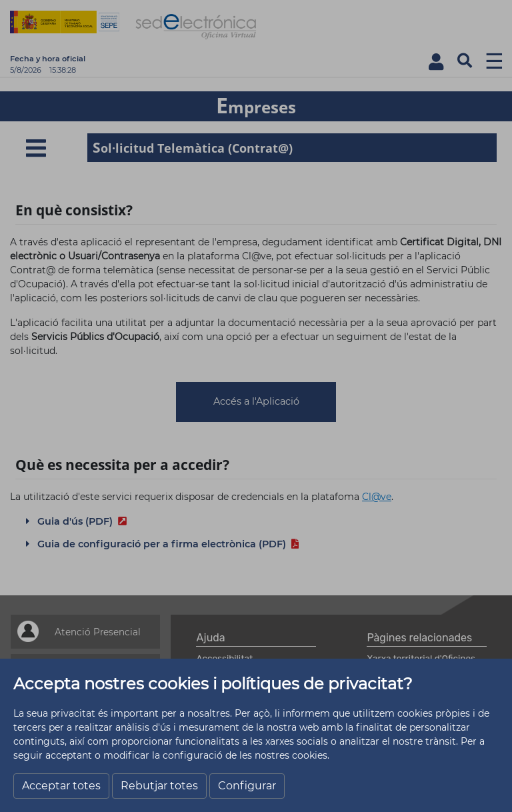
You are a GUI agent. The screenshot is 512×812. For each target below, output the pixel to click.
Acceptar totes (61, 786)
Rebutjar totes (159, 786)
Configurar (247, 786)
